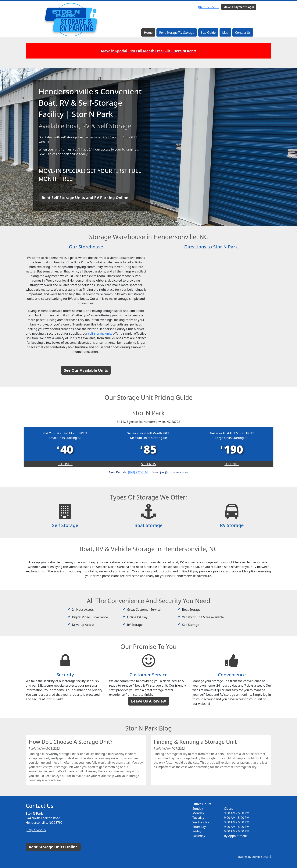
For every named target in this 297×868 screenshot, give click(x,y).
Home (148, 33)
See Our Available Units (86, 370)
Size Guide (208, 33)
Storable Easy (261, 857)
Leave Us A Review (148, 701)
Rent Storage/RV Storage (177, 33)
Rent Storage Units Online (53, 847)
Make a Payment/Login (239, 7)
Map (225, 33)
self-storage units (107, 333)
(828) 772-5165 (209, 7)
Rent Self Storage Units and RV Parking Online (85, 198)
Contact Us (243, 33)
